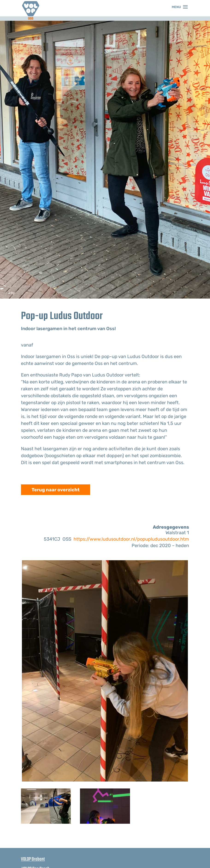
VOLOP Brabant (33, 859)
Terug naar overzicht (56, 490)
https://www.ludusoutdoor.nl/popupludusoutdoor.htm (131, 539)
